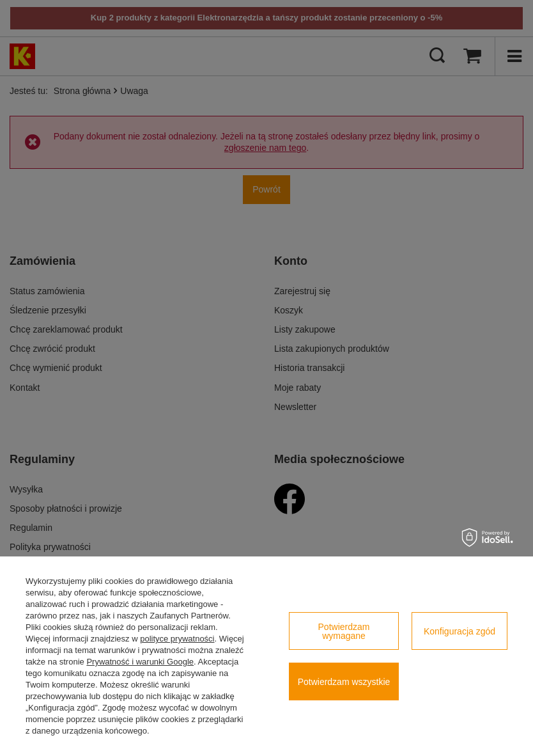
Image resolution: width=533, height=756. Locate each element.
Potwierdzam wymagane (344, 631)
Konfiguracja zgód (460, 631)
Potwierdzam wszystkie (344, 682)
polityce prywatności (177, 639)
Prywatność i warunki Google (140, 662)
